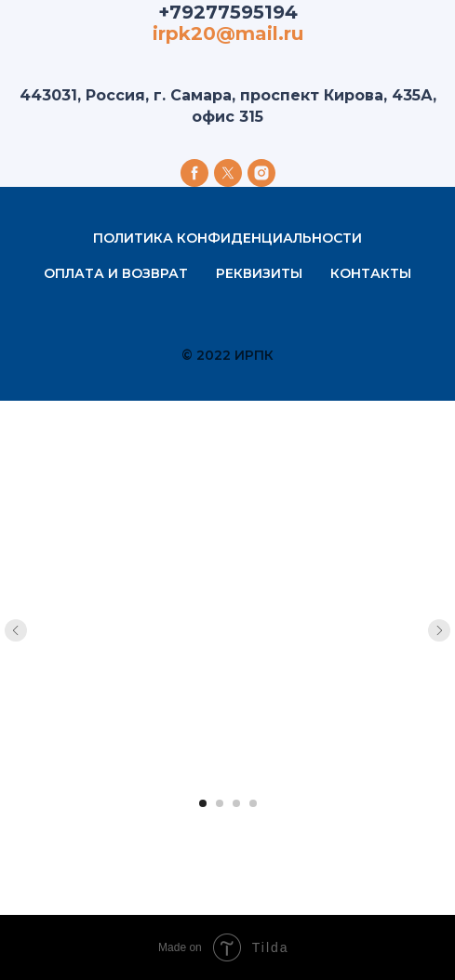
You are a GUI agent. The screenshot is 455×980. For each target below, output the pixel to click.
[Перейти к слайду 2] (220, 803)
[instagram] (261, 173)
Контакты (371, 273)
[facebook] (194, 173)
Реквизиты (259, 273)
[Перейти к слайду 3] (236, 803)
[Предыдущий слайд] (16, 630)
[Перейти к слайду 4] (253, 803)
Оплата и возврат (116, 273)
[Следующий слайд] (439, 630)
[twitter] (228, 173)
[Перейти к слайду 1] (203, 803)
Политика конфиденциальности (227, 238)
